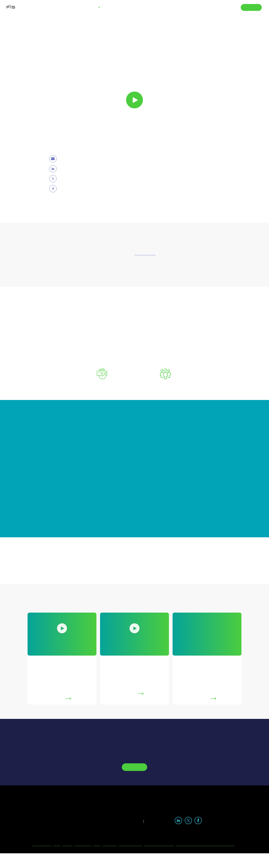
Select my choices (167, 463)
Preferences (73, 463)
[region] (136, 434)
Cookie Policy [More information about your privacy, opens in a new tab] (168, 422)
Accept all (199, 463)
